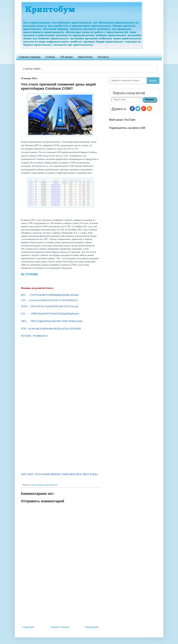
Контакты (103, 57)
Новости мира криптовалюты (44, 485)
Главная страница (30, 57)
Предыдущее (92, 627)
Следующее (28, 627)
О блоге (50, 57)
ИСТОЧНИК (30, 274)
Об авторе (67, 57)
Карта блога (85, 57)
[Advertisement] (60, 599)
